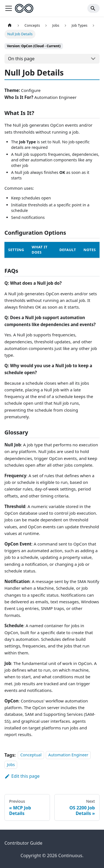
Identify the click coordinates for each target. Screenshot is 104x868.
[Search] (93, 8)
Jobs (11, 765)
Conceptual (31, 755)
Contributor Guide (23, 843)
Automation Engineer (68, 755)
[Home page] (10, 25)
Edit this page (22, 776)
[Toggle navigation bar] (9, 8)
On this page (21, 59)
